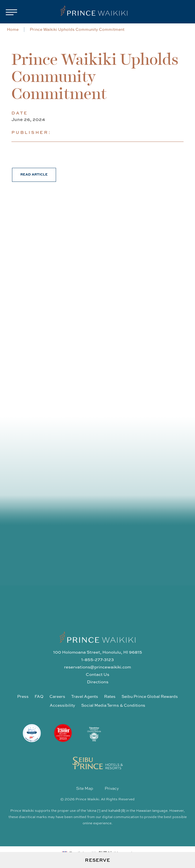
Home (13, 29)
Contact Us (98, 674)
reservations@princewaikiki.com (98, 667)
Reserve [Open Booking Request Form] (97, 860)
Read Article (34, 174)
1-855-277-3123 (98, 659)
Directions (98, 682)
